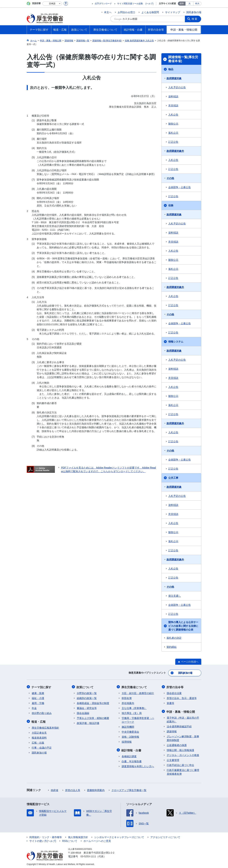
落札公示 (173, 133)
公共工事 (173, 478)
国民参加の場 (194, 12)
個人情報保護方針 (78, 836)
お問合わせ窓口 (126, 12)
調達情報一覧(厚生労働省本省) (183, 59)
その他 (170, 178)
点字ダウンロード (103, 4)
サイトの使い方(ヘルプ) (43, 840)
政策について (85, 687)
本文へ (108, 12)
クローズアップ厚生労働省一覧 (129, 789)
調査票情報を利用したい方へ (138, 765)
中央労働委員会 (130, 731)
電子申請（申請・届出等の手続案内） (183, 719)
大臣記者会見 (39, 732)
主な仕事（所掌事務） (134, 708)
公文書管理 (173, 759)
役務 (171, 205)
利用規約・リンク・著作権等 (46, 836)
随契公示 (173, 124)
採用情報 (127, 741)
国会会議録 (83, 713)
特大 (197, 4)
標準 (182, 4)
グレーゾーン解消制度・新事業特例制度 (183, 737)
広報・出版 (38, 742)
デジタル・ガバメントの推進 (183, 754)
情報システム (176, 342)
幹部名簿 (127, 698)
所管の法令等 (175, 687)
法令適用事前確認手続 (179, 726)
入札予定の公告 (177, 87)
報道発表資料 (39, 737)
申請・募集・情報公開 (181, 711)
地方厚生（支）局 (132, 713)
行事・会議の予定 (42, 747)
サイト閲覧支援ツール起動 (130, 4)
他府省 (55, 789)
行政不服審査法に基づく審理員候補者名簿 (183, 771)
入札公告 (173, 115)
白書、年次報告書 (132, 760)
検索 (195, 19)
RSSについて (70, 840)
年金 (34, 708)
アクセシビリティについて (165, 836)
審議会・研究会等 (87, 708)
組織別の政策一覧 (87, 698)
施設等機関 (128, 726)
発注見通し (175, 596)
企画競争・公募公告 (180, 187)
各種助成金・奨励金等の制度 (93, 703)
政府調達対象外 (175, 151)
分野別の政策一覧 (87, 693)
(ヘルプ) (149, 4)
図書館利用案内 (96, 789)
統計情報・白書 (132, 750)
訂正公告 (173, 142)
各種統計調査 (129, 755)
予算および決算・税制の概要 (93, 718)
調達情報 (172, 731)
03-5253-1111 (88, 856)
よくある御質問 (150, 12)
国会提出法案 (174, 693)
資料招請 (173, 96)
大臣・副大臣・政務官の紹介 (138, 693)
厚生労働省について (134, 687)
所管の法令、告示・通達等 (182, 698)
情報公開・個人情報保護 (180, 749)
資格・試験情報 (130, 736)
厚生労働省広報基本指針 (45, 727)
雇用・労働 (38, 703)
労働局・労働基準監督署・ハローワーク (138, 719)
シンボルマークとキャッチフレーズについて (119, 836)
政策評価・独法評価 (88, 723)
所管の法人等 (73, 789)
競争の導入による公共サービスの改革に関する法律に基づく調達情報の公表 (183, 626)
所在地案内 (128, 703)
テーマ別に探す (42, 687)
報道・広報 (39, 721)
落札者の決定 (174, 638)
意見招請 (173, 106)
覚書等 (170, 703)
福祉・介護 (38, 698)
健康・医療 (38, 693)
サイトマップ (173, 12)
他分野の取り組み (42, 713)
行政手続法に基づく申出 (180, 764)
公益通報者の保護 (177, 744)
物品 (171, 69)
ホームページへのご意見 (97, 840)
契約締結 (172, 647)
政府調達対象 (174, 78)
